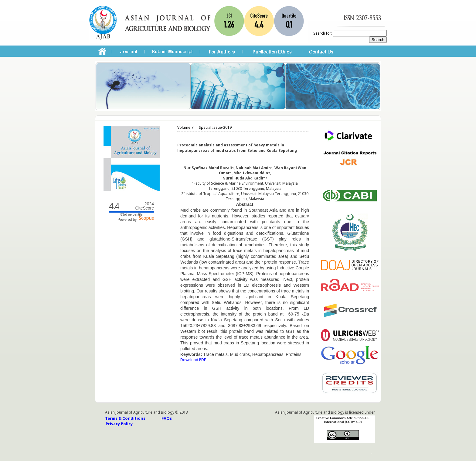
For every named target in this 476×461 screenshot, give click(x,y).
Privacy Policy (119, 424)
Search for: (323, 33)
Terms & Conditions (125, 418)
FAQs (167, 418)
